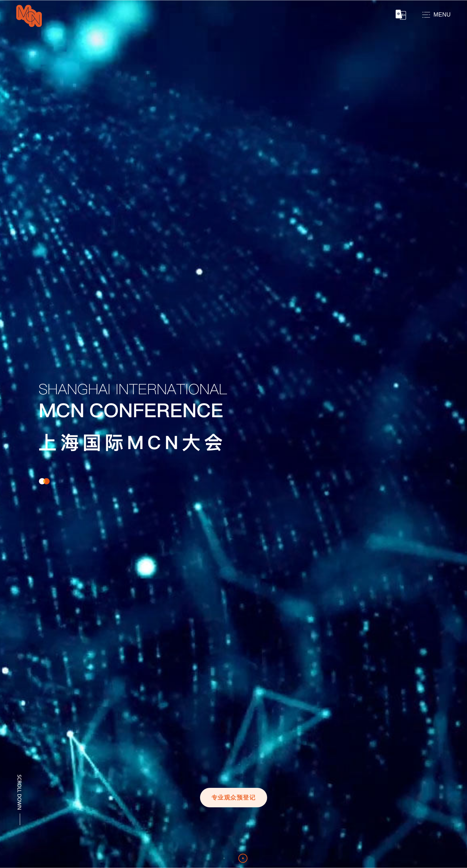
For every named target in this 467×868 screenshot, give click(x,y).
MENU (442, 15)
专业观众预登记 (234, 798)
